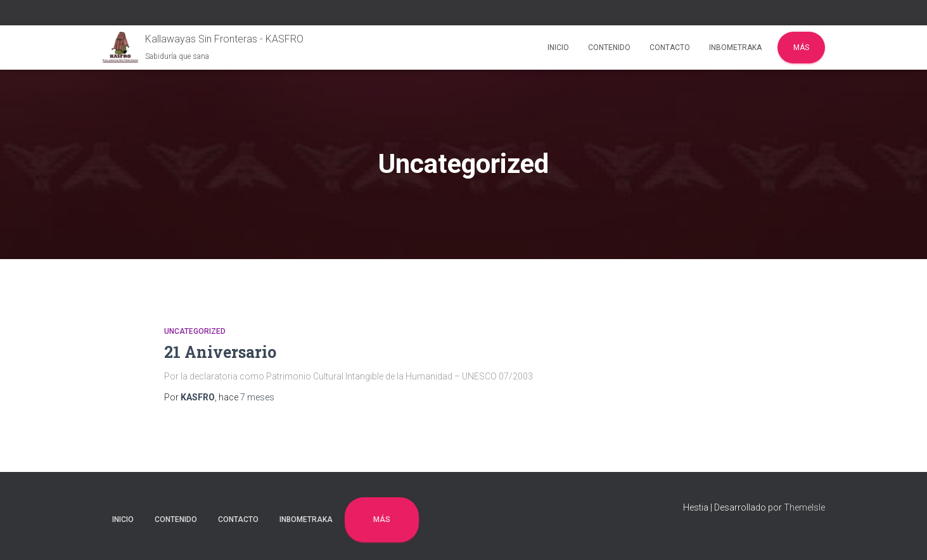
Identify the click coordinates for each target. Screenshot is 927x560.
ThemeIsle (804, 507)
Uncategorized (195, 331)
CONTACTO (670, 48)
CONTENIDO (609, 48)
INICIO (558, 48)
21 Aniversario (220, 352)
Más (801, 48)
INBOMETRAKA (735, 48)
